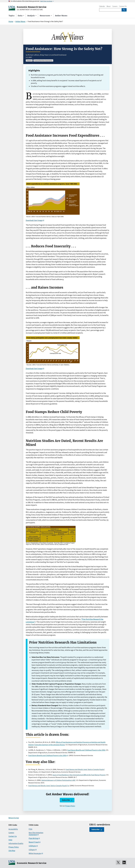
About (109, 6)
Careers (115, 6)
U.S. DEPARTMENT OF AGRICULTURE (30, 10)
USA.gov (32, 850)
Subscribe (66, 800)
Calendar (102, 6)
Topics (11, 15)
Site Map (12, 851)
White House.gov (35, 853)
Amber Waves (61, 15)
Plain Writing (33, 838)
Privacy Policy (70, 806)
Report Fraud (34, 842)
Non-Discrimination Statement (36, 834)
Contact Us (123, 6)
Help (10, 840)
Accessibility (13, 829)
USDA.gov (32, 846)
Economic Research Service (32, 7)
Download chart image (34, 220)
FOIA (30, 829)
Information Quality (16, 843)
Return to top (14, 818)
